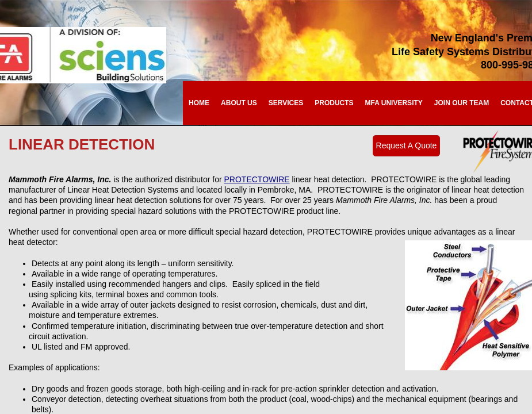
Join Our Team (462, 103)
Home (199, 103)
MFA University (394, 103)
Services (286, 103)
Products (334, 103)
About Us (239, 103)
